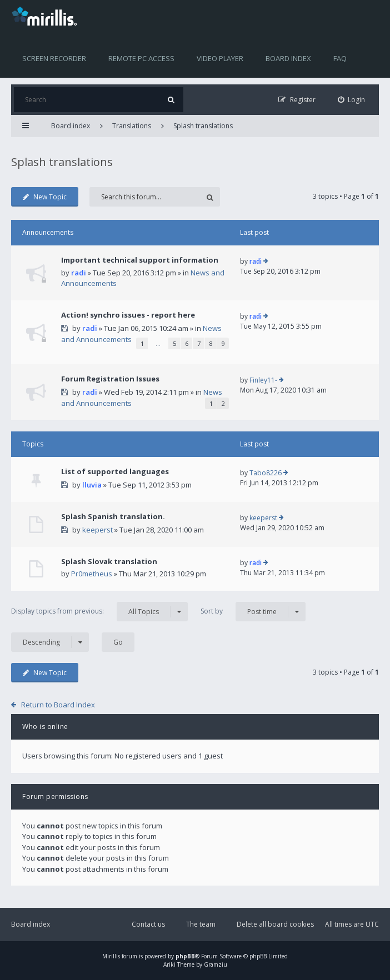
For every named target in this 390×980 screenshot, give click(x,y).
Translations (132, 126)
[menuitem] (352, 100)
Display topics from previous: (99, 612)
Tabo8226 (266, 473)
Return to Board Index (58, 705)
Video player (220, 58)
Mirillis (111, 956)
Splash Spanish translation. (113, 516)
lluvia (92, 485)
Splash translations (203, 126)
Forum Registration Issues (110, 379)
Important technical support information (140, 260)
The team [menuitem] (201, 924)
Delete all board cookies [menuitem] (275, 924)
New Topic (45, 197)
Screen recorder (54, 58)
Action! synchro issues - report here (128, 315)
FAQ (340, 58)
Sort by (253, 612)
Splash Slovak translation (109, 561)
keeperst (97, 530)
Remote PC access (141, 58)
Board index (288, 58)
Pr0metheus (92, 574)
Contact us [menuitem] (148, 924)
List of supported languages (115, 471)
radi (79, 273)
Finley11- (263, 380)
